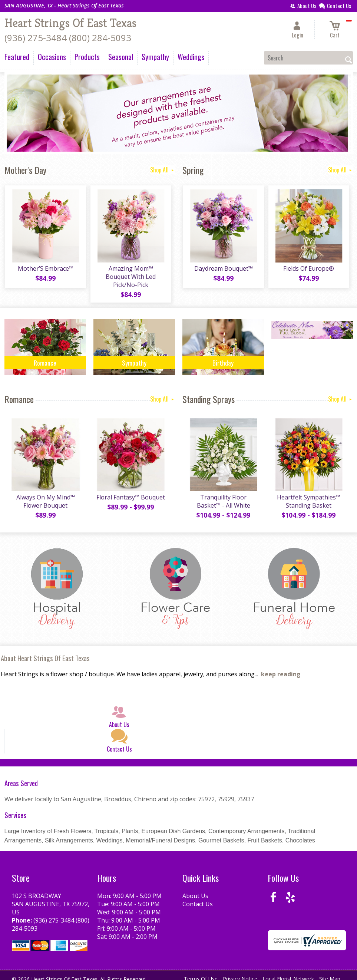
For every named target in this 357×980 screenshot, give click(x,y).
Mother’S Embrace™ (45, 269)
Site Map (330, 972)
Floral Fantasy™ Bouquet (130, 491)
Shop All (163, 170)
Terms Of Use (201, 972)
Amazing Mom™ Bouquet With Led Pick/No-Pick (130, 273)
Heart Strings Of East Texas (70, 23)
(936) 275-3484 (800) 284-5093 (68, 38)
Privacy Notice (240, 972)
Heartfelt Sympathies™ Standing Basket (308, 495)
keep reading (281, 668)
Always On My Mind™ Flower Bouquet (45, 495)
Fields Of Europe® (308, 269)
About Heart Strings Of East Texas (45, 652)
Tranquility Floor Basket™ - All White (223, 495)
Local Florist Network (288, 972)
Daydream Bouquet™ (223, 269)
